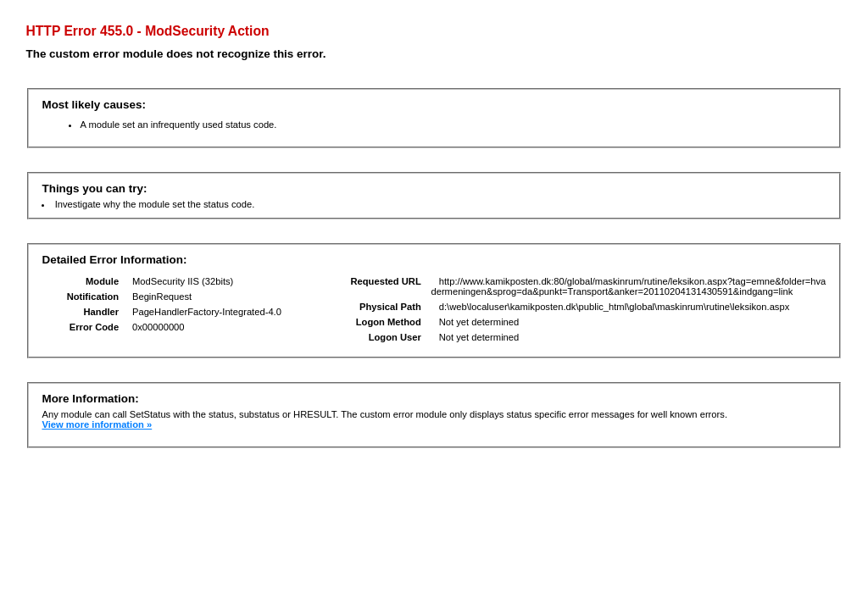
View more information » (97, 424)
